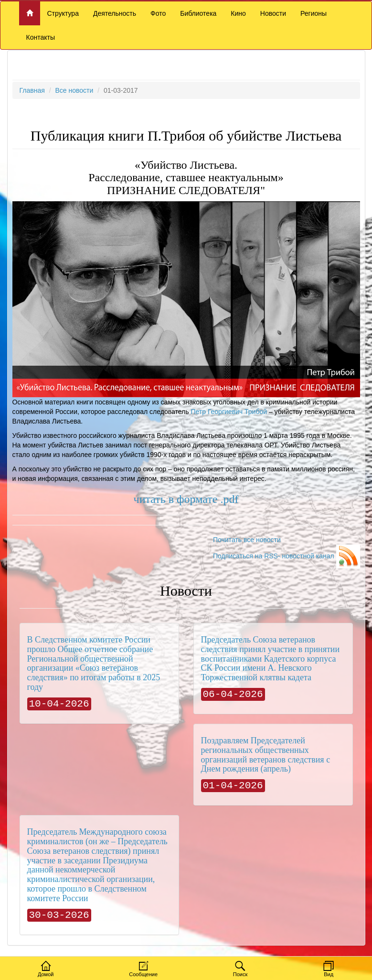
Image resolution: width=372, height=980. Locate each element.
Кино (238, 13)
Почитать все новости (247, 540)
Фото (158, 13)
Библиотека (198, 13)
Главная (32, 90)
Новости (273, 13)
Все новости (74, 90)
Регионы (314, 13)
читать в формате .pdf (186, 499)
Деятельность (115, 13)
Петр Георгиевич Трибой (229, 412)
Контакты (41, 37)
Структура (63, 13)
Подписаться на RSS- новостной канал (287, 556)
